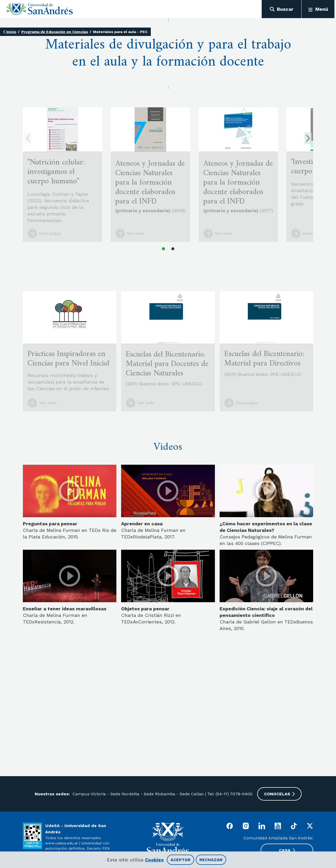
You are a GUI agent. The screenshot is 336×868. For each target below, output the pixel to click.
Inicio (11, 32)
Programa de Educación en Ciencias (55, 32)
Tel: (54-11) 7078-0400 (230, 794)
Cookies (154, 860)
